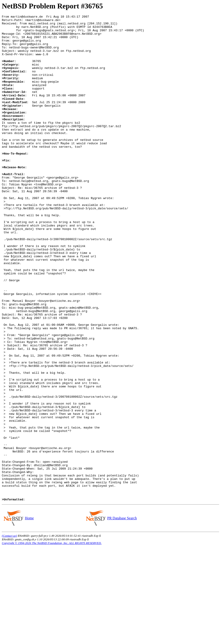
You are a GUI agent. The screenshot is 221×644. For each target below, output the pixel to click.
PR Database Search (122, 615)
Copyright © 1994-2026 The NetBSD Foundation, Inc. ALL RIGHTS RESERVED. (52, 640)
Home (29, 615)
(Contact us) (9, 633)
